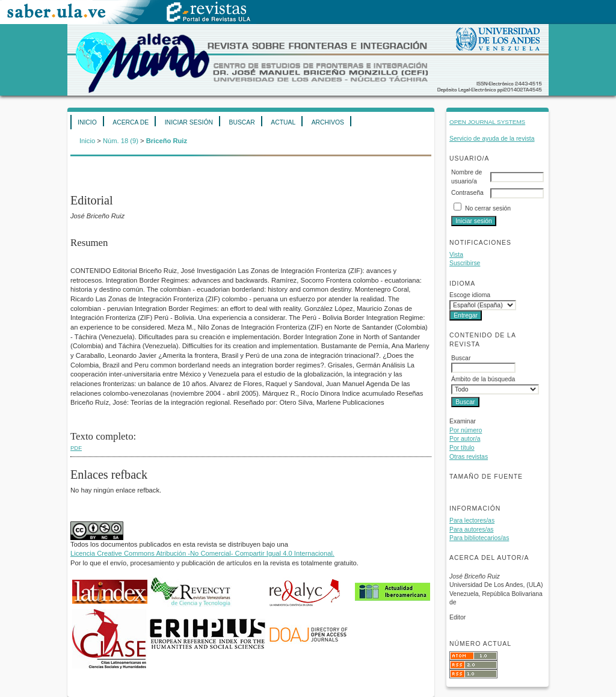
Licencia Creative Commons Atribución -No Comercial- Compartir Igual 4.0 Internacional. (202, 553)
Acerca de (131, 122)
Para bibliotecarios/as (479, 538)
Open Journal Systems (487, 122)
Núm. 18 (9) (121, 141)
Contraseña (467, 193)
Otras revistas (469, 457)
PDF (76, 448)
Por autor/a (465, 439)
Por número (466, 430)
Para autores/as (471, 530)
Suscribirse (465, 263)
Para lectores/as (472, 520)
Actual (283, 122)
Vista (456, 255)
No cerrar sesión (488, 208)
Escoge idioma (470, 295)
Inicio (87, 122)
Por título (462, 448)
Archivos (328, 122)
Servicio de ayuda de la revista (492, 139)
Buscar (242, 122)
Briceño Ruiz (167, 141)
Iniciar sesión (189, 122)
